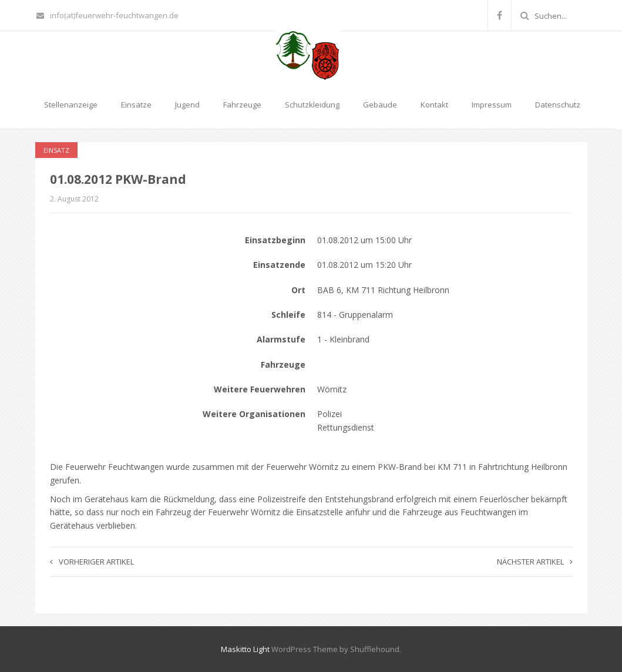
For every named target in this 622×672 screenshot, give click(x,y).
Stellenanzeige (71, 105)
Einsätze (136, 105)
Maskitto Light (245, 649)
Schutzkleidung (312, 105)
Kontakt (434, 105)
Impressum (492, 105)
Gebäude (380, 105)
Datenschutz (558, 105)
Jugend (187, 105)
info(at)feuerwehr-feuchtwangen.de (107, 15)
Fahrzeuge (242, 105)
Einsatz (56, 150)
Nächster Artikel (535, 562)
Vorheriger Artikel (92, 562)
